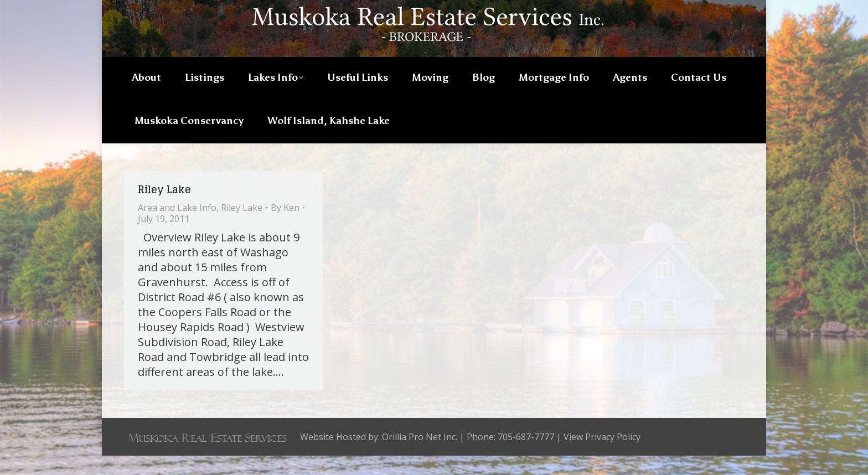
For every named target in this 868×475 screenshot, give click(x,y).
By (285, 227)
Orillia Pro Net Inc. (420, 456)
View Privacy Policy (602, 456)
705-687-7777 (709, 9)
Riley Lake (164, 209)
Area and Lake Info (177, 227)
